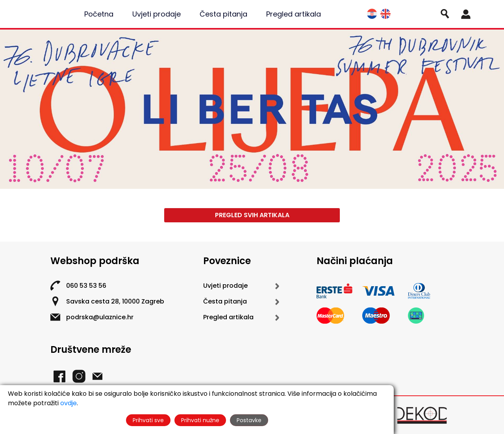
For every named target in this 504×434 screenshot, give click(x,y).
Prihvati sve (148, 420)
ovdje (69, 403)
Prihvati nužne (200, 420)
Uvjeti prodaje (157, 14)
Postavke (249, 420)
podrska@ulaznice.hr (100, 317)
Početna (99, 14)
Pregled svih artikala (252, 215)
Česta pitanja (223, 14)
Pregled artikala (294, 14)
